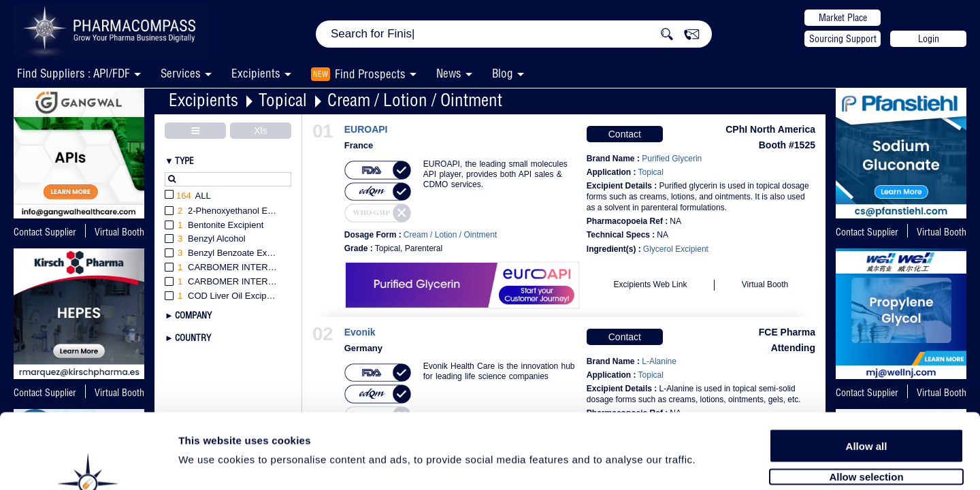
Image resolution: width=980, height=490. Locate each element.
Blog (503, 73)
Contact (625, 134)
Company (193, 315)
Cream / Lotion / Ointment (415, 100)
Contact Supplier (45, 232)
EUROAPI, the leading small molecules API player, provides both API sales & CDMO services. (495, 174)
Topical (283, 100)
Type (184, 161)
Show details (714, 464)
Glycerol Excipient (676, 249)
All (188, 196)
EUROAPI (366, 130)
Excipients (203, 100)
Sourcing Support (843, 39)
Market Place (843, 18)
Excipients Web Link (651, 284)
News (449, 73)
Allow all (867, 376)
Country (193, 338)
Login (929, 39)
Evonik (360, 332)
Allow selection (866, 407)
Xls (260, 131)
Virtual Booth (942, 232)
